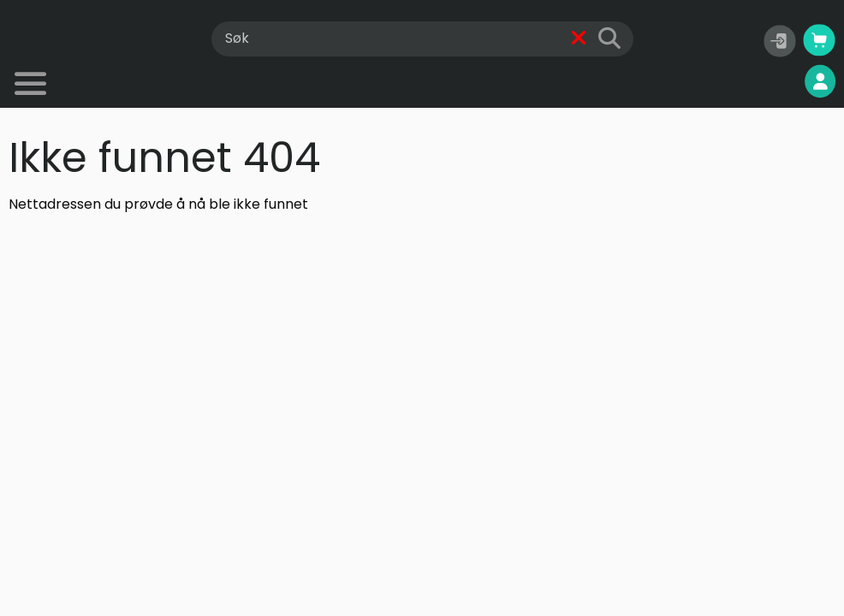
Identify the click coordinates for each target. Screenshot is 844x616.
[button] (780, 41)
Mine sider (776, 82)
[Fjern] (579, 39)
